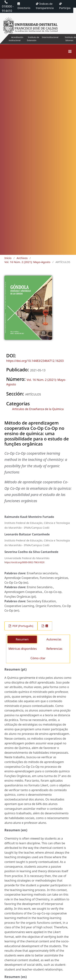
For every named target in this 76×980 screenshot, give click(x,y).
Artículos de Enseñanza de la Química (38, 409)
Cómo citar (38, 658)
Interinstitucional (50, 37)
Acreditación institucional (16, 39)
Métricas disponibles (23, 649)
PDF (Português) (22, 626)
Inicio (8, 258)
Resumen (22, 639)
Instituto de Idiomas (70, 39)
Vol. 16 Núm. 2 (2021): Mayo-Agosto (27, 262)
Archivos (22, 258)
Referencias (54, 649)
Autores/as (54, 639)
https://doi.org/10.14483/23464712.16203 (35, 361)
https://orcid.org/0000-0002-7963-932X (24, 563)
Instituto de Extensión (33, 39)
